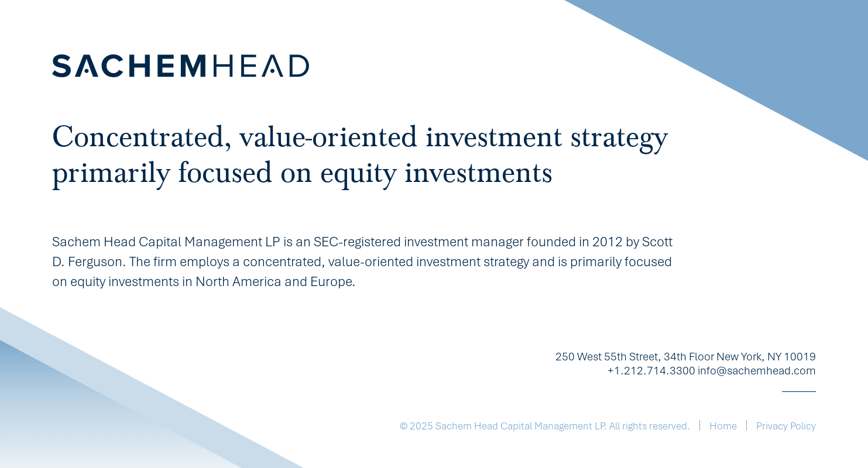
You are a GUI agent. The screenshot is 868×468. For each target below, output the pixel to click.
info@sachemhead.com (757, 371)
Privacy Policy (786, 427)
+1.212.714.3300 (651, 371)
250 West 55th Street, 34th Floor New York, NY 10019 (686, 357)
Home (723, 427)
